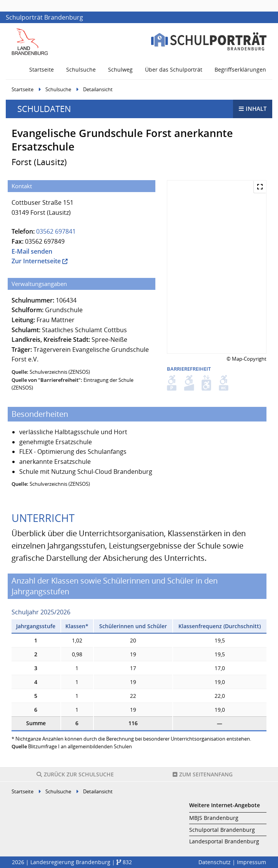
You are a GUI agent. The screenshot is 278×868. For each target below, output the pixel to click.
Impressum (251, 862)
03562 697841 (56, 231)
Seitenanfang (203, 774)
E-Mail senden (32, 251)
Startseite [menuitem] (42, 69)
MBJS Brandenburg (214, 818)
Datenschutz (215, 862)
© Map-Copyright (246, 359)
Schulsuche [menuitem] (81, 69)
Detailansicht (98, 89)
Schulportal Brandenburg (222, 830)
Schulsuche (58, 89)
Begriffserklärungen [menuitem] (240, 69)
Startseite (22, 89)
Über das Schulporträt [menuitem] (174, 69)
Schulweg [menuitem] (120, 69)
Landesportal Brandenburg (224, 841)
